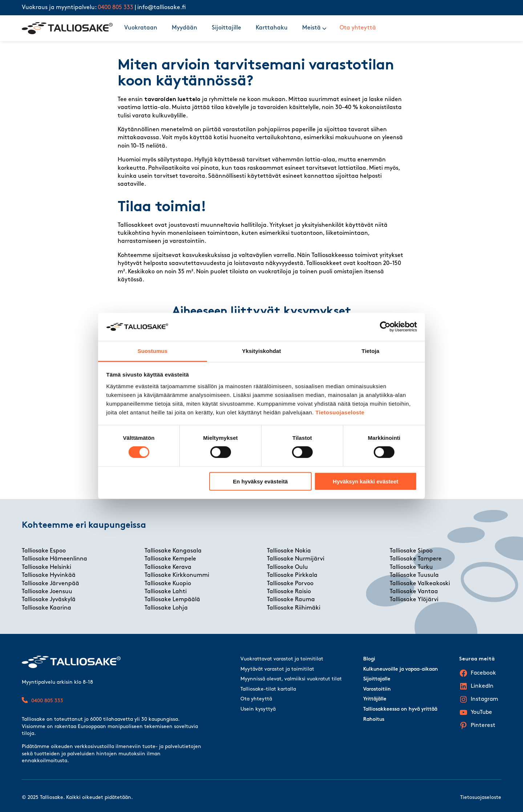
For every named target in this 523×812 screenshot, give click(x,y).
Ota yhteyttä (358, 28)
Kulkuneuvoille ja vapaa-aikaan (401, 669)
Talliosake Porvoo (290, 584)
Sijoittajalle (377, 679)
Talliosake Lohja (166, 608)
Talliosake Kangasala (173, 551)
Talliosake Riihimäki (294, 608)
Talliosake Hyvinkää (49, 575)
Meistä (311, 28)
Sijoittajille (226, 28)
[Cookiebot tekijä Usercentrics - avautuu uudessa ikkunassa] (385, 327)
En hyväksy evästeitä (260, 481)
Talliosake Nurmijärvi (296, 559)
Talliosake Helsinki (46, 567)
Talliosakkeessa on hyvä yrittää (400, 709)
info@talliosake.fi (162, 8)
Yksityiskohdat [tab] (261, 351)
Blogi (369, 659)
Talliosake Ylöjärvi (414, 600)
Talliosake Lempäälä (172, 600)
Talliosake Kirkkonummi (177, 575)
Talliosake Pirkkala (292, 575)
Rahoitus (374, 719)
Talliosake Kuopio (168, 584)
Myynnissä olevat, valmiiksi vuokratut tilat (291, 679)
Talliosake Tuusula (414, 575)
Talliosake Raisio (289, 592)
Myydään (185, 28)
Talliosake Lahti (166, 592)
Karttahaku (272, 28)
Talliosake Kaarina (46, 608)
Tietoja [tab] (371, 351)
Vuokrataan (141, 28)
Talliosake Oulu (287, 567)
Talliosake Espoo (44, 551)
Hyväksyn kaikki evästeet (365, 481)
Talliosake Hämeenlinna (54, 559)
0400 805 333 (115, 8)
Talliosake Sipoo (411, 551)
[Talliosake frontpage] (67, 28)
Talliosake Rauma (291, 600)
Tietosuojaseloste (340, 412)
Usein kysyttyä (258, 709)
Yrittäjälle (375, 699)
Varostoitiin (377, 689)
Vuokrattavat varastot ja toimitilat (282, 659)
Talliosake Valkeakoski (420, 584)
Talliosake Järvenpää (50, 584)
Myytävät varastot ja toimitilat (277, 669)
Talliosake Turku (411, 567)
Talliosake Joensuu (47, 592)
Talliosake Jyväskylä (49, 600)
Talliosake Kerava (168, 567)
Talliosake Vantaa (414, 592)
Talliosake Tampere (416, 559)
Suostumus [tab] (153, 351)
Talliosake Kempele (170, 559)
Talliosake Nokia (289, 551)
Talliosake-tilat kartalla (268, 689)
